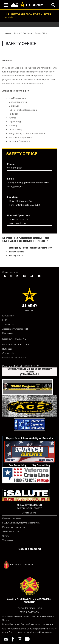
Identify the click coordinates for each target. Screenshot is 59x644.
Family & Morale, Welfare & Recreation (21, 523)
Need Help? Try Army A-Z (14, 339)
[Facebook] (5, 276)
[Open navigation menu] (6, 5)
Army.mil (30, 310)
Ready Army (8, 333)
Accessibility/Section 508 (15, 329)
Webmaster (8, 540)
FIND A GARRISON (29, 612)
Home (8, 33)
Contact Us (8, 353)
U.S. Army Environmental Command (19, 629)
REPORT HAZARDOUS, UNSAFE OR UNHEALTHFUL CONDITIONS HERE (26, 240)
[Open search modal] (53, 5)
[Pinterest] (24, 276)
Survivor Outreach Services (16, 617)
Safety (6, 536)
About (17, 33)
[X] (11, 276)
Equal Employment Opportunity (17, 345)
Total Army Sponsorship (42, 617)
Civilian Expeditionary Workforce (37, 624)
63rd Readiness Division (22, 564)
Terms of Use (8, 325)
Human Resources (11, 624)
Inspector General (11, 532)
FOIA (5, 320)
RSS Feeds (7, 349)
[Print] (32, 276)
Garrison (27, 33)
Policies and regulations (14, 527)
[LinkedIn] (17, 276)
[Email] (39, 276)
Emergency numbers (12, 518)
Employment (8, 316)
